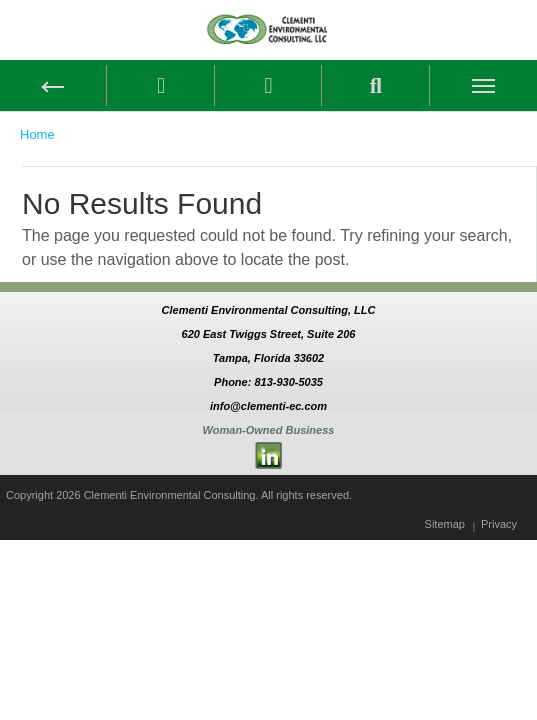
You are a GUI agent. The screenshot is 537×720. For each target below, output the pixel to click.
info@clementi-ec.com (268, 406)
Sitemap (445, 524)
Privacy (499, 524)
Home (37, 134)
